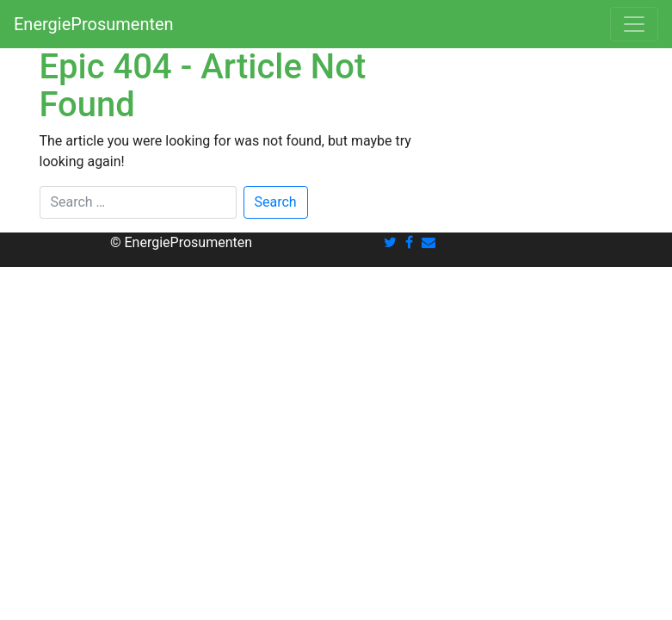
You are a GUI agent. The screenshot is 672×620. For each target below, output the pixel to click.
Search (276, 202)
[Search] (138, 202)
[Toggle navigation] (634, 24)
